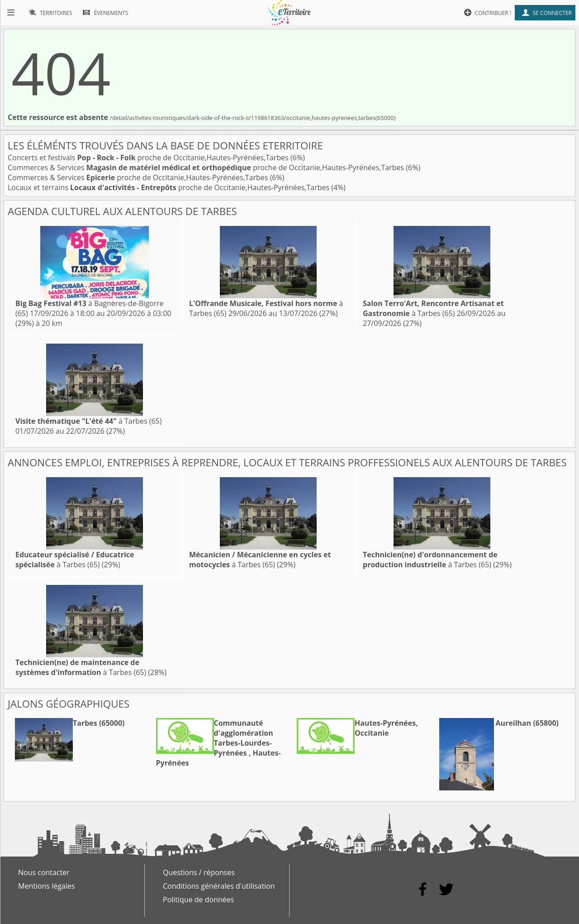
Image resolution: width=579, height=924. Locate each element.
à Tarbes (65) (433, 308)
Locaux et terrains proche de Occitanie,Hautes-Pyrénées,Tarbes (169, 187)
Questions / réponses (199, 872)
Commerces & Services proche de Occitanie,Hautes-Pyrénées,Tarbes (207, 168)
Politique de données (198, 900)
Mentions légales (46, 886)
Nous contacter (44, 872)
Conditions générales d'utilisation (219, 886)
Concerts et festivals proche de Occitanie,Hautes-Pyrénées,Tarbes (149, 158)
